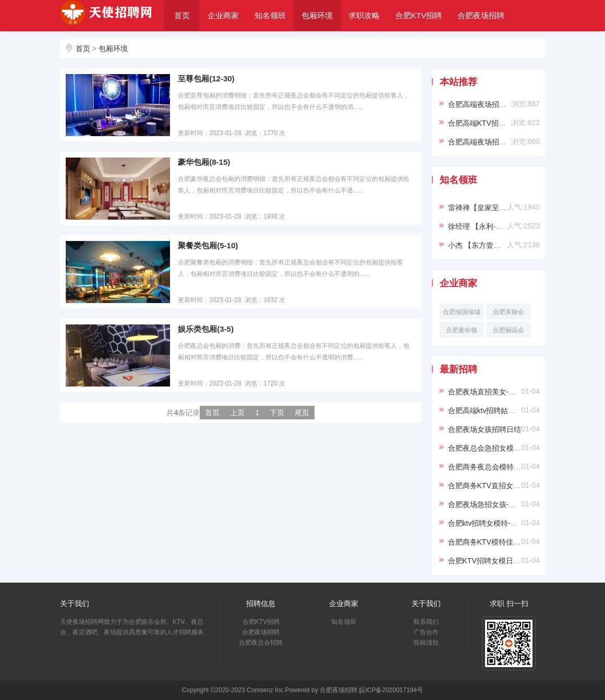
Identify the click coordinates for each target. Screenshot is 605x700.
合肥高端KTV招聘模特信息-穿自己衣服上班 (518, 123)
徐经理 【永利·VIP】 (481, 226)
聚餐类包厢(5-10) (208, 245)
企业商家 (223, 15)
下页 (277, 413)
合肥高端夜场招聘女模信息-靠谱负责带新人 (519, 104)
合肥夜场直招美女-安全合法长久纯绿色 (511, 392)
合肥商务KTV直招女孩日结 (492, 486)
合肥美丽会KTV (509, 314)
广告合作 (426, 632)
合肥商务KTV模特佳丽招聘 (492, 542)
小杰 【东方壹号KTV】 (485, 245)
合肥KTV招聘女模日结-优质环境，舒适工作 (518, 561)
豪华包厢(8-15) (204, 162)
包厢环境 (317, 15)
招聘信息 (261, 604)
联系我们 (426, 622)
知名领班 (270, 15)
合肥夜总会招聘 (199, 46)
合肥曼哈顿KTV (462, 332)
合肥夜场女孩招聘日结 (485, 429)
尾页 (302, 413)
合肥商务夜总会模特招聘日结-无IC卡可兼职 (519, 467)
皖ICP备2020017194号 (391, 690)
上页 (237, 413)
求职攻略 (364, 15)
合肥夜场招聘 (481, 15)
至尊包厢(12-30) (206, 79)
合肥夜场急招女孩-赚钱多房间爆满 (504, 504)
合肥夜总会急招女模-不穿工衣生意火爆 (511, 448)
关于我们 (258, 46)
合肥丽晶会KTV (509, 332)
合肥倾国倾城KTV (462, 314)
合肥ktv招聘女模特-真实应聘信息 (501, 523)
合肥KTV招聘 (419, 15)
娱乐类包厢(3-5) (206, 329)
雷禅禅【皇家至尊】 (481, 208)
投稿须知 (426, 643)
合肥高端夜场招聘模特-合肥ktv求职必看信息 (520, 142)
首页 (182, 15)
